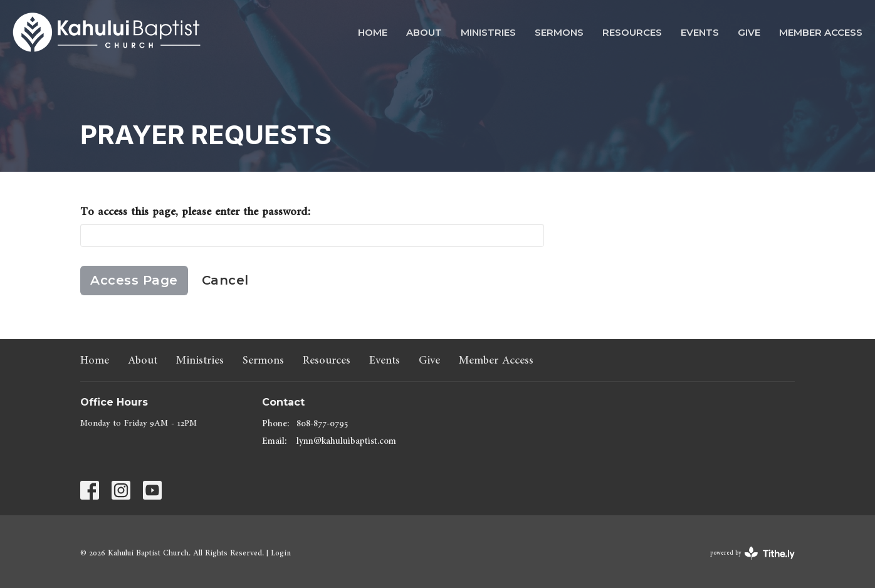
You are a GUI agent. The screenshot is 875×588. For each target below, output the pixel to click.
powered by (752, 553)
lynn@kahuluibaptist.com (346, 441)
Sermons (559, 32)
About (424, 32)
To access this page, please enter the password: (195, 212)
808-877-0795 (322, 423)
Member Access (821, 32)
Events (700, 32)
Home (373, 32)
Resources (632, 32)
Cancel (225, 280)
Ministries (488, 32)
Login (281, 553)
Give (749, 32)
